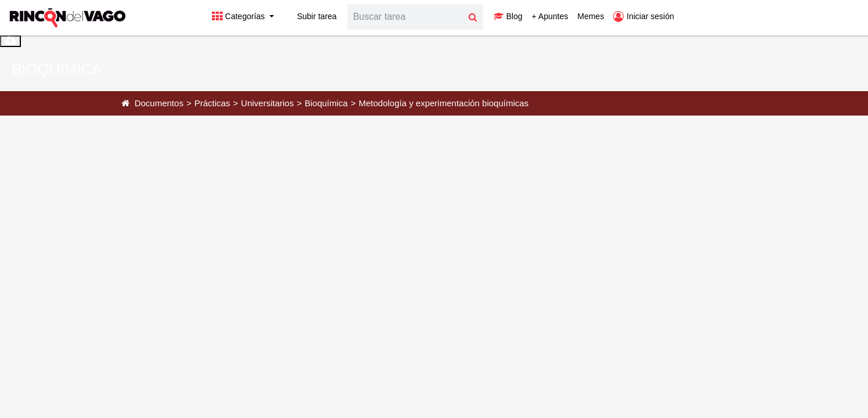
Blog (508, 16)
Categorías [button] (239, 16)
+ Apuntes (550, 16)
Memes (590, 16)
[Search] (405, 17)
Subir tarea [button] (310, 16)
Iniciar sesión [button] (644, 16)
